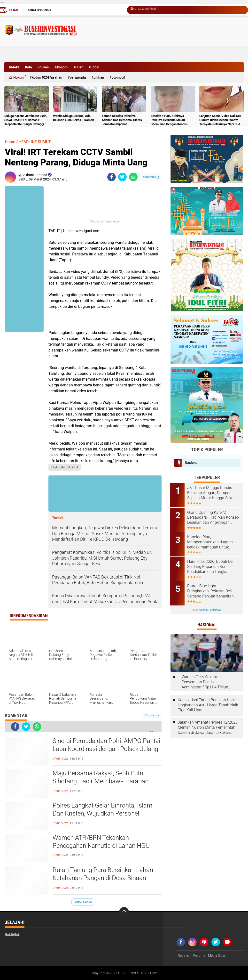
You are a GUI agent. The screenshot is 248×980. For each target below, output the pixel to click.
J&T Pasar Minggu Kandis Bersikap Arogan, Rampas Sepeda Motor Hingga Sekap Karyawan (212, 493)
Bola (28, 67)
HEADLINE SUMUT (35, 142)
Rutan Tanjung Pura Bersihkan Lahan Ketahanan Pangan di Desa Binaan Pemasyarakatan (103, 878)
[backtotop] (124, 912)
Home (14, 10)
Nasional (192, 463)
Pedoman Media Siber (209, 955)
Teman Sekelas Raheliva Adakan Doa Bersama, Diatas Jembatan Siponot (122, 120)
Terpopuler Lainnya (207, 609)
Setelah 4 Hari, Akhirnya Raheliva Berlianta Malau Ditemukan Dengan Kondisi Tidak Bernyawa (169, 120)
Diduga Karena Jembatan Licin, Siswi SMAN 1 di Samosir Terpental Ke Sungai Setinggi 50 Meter (26, 120)
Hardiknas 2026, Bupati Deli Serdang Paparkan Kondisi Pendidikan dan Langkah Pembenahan (211, 566)
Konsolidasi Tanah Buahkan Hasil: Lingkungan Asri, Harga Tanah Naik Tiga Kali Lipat (208, 705)
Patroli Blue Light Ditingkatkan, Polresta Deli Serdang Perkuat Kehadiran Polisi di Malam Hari (211, 591)
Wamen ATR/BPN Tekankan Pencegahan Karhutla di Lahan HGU (101, 842)
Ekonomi (62, 67)
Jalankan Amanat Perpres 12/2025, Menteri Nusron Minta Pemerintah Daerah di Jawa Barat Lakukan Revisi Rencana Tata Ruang (208, 727)
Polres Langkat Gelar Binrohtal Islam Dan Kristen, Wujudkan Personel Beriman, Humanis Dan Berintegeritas (104, 814)
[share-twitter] (122, 177)
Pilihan (99, 77)
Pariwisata (78, 77)
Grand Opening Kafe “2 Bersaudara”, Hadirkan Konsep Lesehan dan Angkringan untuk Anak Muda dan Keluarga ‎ (213, 517)
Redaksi (184, 955)
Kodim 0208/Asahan (47, 77)
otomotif (118, 77)
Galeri (79, 67)
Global (94, 67)
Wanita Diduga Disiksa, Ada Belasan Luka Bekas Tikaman (74, 118)
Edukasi (44, 67)
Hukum (19, 77)
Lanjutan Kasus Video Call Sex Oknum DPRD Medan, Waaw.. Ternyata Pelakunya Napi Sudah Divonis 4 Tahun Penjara (221, 120)
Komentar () (151, 177)
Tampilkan (152, 715)
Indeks (14, 67)
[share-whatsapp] (133, 177)
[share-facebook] (112, 177)
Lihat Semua (83, 902)
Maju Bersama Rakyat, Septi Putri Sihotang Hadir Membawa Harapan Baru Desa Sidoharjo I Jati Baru (101, 781)
